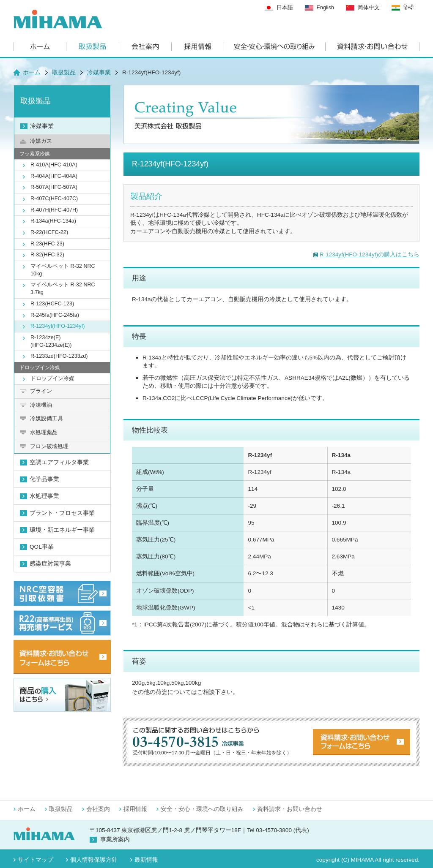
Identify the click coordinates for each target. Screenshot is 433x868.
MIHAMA (362, 860)
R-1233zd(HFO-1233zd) (59, 356)
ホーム (32, 72)
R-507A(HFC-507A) (54, 187)
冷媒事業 (99, 72)
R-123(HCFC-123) (52, 304)
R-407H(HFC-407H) (54, 210)
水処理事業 (44, 496)
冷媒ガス (41, 141)
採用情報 (135, 809)
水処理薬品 (44, 433)
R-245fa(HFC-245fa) (55, 315)
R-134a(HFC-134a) (53, 221)
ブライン (41, 391)
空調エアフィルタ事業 (59, 462)
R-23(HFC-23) (47, 244)
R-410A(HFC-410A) (54, 165)
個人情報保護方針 (94, 860)
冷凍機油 (41, 405)
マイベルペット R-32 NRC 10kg (63, 270)
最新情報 (146, 860)
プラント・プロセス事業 (62, 513)
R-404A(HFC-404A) (54, 176)
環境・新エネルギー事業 (62, 530)
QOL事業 (42, 547)
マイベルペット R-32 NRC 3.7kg (63, 288)
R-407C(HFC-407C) (54, 199)
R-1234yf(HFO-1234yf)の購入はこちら (370, 254)
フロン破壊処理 (49, 446)
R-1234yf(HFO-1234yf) (58, 326)
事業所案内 (115, 839)
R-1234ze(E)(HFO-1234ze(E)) (51, 341)
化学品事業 (44, 479)
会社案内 (98, 809)
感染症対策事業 (50, 564)
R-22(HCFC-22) (49, 232)
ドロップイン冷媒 (52, 378)
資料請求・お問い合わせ (290, 809)
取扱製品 (64, 72)
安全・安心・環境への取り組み (202, 809)
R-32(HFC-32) (47, 255)
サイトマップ (36, 860)
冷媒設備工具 (47, 419)
